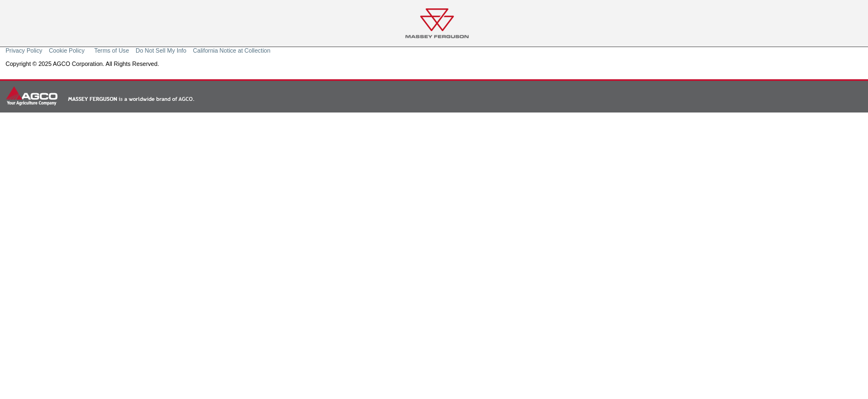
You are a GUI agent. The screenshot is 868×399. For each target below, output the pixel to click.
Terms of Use (112, 50)
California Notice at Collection (232, 50)
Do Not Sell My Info (161, 50)
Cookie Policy (68, 50)
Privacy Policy (24, 50)
